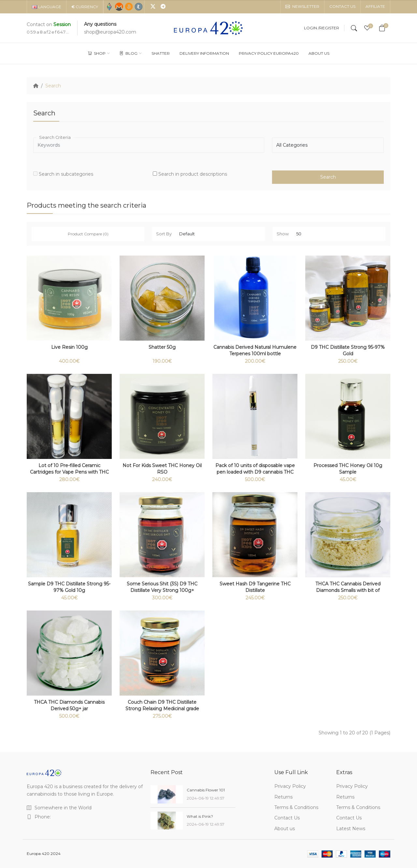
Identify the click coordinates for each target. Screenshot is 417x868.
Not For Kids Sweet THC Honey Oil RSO (162, 469)
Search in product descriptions (190, 174)
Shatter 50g (162, 347)
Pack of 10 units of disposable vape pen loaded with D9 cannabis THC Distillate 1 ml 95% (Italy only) (255, 472)
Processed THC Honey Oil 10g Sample (348, 469)
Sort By (164, 234)
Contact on (49, 24)
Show (283, 234)
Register (329, 28)
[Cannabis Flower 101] (167, 794)
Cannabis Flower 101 (206, 790)
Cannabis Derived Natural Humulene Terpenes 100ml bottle (255, 350)
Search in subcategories (63, 174)
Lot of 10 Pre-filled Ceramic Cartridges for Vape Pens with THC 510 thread (69, 472)
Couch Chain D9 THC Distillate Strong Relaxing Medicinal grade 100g (162, 709)
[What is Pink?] (167, 821)
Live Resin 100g (69, 347)
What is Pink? (200, 816)
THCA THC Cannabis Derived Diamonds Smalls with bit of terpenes (348, 590)
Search (53, 86)
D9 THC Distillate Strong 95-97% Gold (348, 350)
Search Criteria (55, 137)
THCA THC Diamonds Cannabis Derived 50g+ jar (69, 705)
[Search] (354, 28)
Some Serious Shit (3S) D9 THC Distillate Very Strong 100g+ (162, 587)
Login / (312, 28)
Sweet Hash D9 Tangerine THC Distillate (255, 587)
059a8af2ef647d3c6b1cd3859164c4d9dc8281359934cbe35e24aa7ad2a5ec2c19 (48, 32)
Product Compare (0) (88, 234)
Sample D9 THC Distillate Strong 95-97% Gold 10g (69, 587)
